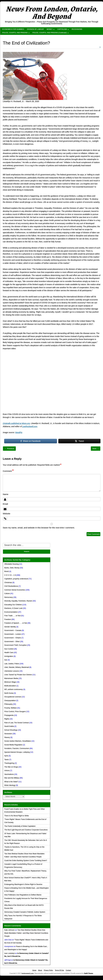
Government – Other (12, 642)
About (40, 970)
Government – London (13, 634)
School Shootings (11, 730)
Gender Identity (10, 627)
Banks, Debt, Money (12, 568)
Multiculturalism (10, 686)
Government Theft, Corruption (15, 645)
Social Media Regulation (13, 745)
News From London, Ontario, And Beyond (52, 13)
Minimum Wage (10, 682)
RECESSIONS (77, 29)
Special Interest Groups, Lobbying (17, 752)
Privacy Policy (48, 970)
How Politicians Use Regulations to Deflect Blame (23, 895)
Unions (7, 771)
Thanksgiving (9, 763)
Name (6, 494)
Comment (8, 471)
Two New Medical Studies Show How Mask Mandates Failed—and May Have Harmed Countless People (26, 933)
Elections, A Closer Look (13, 608)
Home (34, 970)
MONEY (50, 29)
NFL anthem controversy (13, 689)
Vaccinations (9, 774)
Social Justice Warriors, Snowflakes (18, 741)
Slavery (7, 737)
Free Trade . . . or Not (12, 616)
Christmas (8, 583)
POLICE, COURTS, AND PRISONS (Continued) (50, 33)
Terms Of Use (59, 970)
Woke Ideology (10, 785)
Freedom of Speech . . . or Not (16, 623)
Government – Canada (13, 630)
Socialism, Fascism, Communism (17, 748)
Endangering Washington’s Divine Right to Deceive (23, 884)
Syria (6, 756)
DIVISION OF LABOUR (35, 29)
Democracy (9, 597)
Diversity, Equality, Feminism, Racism (18, 601)
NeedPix (19, 432)
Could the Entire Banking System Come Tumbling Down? (26, 861)
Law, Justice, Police (12, 664)
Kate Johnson (9, 930)
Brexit (6, 571)
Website (6, 514)
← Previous (9, 449)
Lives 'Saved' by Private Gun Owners (18, 675)
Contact (68, 970)
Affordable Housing (11, 564)
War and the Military (12, 778)
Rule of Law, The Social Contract (17, 723)
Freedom (8, 619)
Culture (7, 594)
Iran (6, 660)
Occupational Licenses (13, 697)
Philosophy (8, 704)
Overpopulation (10, 701)
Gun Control (9, 649)
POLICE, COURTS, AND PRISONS (15, 33)
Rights (7, 719)
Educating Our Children (13, 605)
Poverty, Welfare (10, 708)
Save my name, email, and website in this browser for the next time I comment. (39, 528)
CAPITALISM (62, 29)
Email (5, 504)
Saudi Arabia (9, 726)
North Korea (9, 693)
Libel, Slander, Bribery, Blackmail (17, 667)
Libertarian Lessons (12, 671)
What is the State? (11, 782)
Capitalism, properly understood (16, 579)
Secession (8, 734)
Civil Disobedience (11, 586)
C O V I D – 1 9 (10, 575)
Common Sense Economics (15, 590)
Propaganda (9, 715)
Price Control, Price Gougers (15, 712)
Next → (96, 449)
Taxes (6, 760)
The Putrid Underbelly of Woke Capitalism (20, 826)
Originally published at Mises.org (16, 423)
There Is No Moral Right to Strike (17, 816)
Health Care (9, 653)
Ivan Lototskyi (9, 953)
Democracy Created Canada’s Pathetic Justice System (25, 912)
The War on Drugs (11, 767)
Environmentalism (11, 612)
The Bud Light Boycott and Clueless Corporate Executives (26, 830)
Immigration (9, 656)
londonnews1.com (28, 973)
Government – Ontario (13, 638)
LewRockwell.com (30, 426)
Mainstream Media (11, 678)
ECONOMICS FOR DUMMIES (13, 29)
